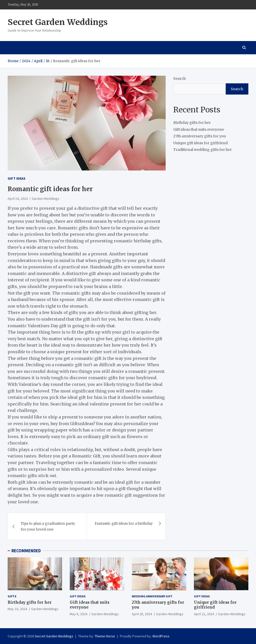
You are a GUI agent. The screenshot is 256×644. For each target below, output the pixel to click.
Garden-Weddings (46, 199)
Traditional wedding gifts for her (203, 150)
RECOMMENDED (26, 551)
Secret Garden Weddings (58, 22)
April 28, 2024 (142, 614)
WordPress (161, 636)
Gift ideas (17, 178)
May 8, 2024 (79, 614)
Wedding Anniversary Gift (152, 596)
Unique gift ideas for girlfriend (201, 143)
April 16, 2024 (18, 199)
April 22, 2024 (204, 614)
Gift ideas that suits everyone (199, 129)
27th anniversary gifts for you (200, 136)
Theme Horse (105, 636)
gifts (12, 596)
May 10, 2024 (17, 609)
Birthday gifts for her (192, 123)
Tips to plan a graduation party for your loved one (48, 526)
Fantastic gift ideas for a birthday (124, 523)
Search (180, 78)
